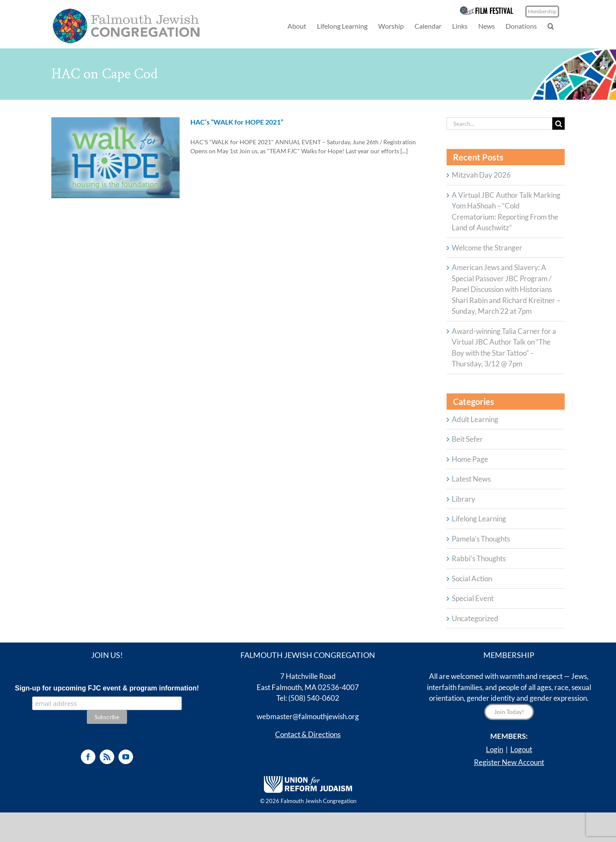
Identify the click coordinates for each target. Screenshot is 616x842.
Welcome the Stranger (487, 248)
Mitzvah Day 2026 (481, 175)
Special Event (473, 598)
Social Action (472, 579)
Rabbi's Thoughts (479, 558)
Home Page (470, 459)
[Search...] (499, 123)
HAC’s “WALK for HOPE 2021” (237, 122)
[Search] (558, 123)
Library (463, 499)
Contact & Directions (308, 734)
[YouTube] (126, 757)
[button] (551, 26)
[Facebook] (88, 757)
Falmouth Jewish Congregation (318, 801)
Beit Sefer (467, 439)
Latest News (471, 479)
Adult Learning (475, 419)
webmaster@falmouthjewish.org (308, 716)
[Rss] (107, 757)
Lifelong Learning (479, 519)
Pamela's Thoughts (481, 539)
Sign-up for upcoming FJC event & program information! (107, 688)
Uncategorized (475, 618)
